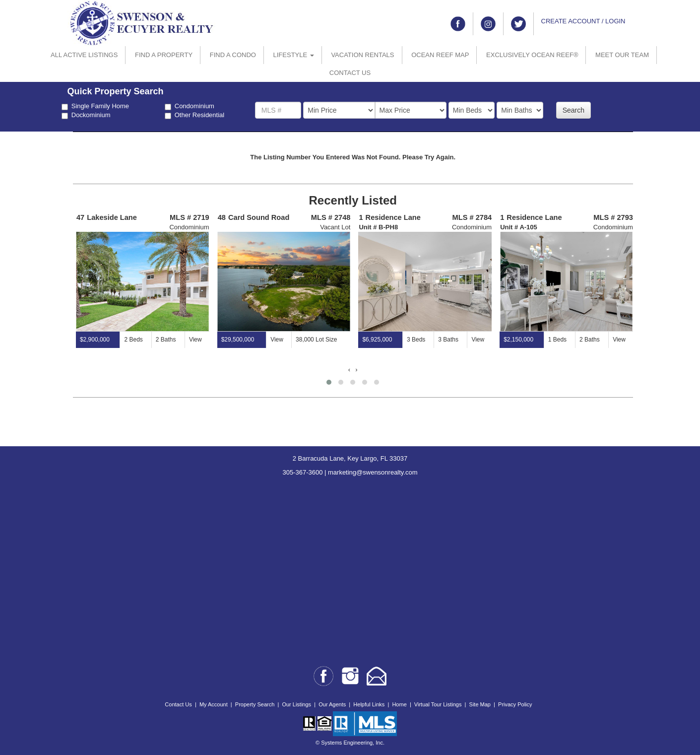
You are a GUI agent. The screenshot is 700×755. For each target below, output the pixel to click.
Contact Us (178, 704)
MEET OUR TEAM (622, 55)
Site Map (480, 704)
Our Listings (296, 704)
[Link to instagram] (488, 24)
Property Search (255, 704)
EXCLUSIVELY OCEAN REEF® (532, 55)
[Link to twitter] (518, 24)
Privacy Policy (515, 704)
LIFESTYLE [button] (294, 55)
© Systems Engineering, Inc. (350, 743)
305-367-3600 (302, 472)
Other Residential (194, 115)
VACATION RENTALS (362, 55)
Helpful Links (369, 704)
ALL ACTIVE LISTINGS (84, 55)
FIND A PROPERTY (164, 55)
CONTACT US (350, 73)
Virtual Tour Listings (438, 704)
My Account (214, 704)
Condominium (190, 106)
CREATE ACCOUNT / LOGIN (583, 21)
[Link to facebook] (458, 24)
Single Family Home (95, 106)
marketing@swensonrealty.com (373, 472)
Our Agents (332, 704)
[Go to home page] (142, 23)
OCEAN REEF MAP (440, 55)
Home (399, 704)
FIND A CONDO (233, 55)
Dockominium (86, 115)
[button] (329, 382)
